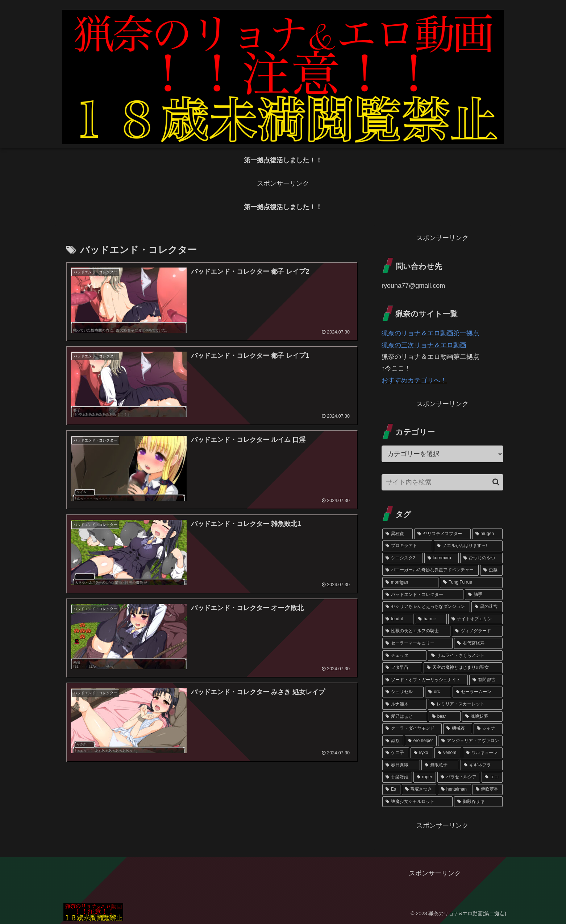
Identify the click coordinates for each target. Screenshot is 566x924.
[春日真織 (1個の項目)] (401, 765)
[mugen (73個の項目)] (487, 534)
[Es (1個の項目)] (391, 790)
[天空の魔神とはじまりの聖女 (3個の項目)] (463, 668)
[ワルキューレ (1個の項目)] (483, 753)
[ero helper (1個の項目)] (421, 741)
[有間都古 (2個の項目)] (486, 680)
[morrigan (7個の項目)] (410, 583)
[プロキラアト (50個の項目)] (407, 546)
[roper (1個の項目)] (425, 777)
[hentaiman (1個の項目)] (454, 790)
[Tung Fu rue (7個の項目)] (471, 583)
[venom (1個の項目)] (448, 753)
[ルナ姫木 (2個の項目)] (404, 704)
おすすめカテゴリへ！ (414, 380)
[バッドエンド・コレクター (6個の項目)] (423, 595)
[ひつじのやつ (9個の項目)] (481, 558)
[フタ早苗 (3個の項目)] (402, 668)
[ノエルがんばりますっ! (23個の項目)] (468, 546)
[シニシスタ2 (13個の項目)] (403, 558)
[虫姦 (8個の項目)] (491, 570)
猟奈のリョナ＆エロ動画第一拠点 (430, 333)
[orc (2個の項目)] (438, 692)
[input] (442, 482)
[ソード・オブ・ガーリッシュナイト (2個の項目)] (425, 680)
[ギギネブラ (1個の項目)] (482, 765)
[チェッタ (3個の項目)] (404, 656)
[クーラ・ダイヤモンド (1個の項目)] (412, 729)
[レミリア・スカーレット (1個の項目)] (465, 704)
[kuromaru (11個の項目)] (442, 558)
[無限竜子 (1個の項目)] (440, 765)
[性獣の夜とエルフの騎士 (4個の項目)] (416, 631)
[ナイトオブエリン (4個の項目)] (475, 619)
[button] (496, 482)
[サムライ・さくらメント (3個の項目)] (465, 656)
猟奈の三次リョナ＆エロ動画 (424, 345)
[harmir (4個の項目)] (431, 619)
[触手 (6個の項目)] (484, 595)
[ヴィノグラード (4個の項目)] (477, 631)
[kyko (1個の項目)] (422, 753)
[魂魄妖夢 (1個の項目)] (482, 717)
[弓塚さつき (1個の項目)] (419, 790)
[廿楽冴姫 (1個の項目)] (397, 777)
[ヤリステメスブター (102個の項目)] (442, 534)
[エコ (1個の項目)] (492, 777)
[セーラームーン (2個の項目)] (478, 692)
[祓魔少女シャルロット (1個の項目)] (417, 802)
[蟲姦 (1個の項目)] (393, 741)
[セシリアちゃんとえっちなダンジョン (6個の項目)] (426, 607)
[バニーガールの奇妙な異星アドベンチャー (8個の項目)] (430, 570)
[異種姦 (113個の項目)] (398, 534)
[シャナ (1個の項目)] (488, 729)
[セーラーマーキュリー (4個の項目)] (417, 643)
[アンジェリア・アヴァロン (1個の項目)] (470, 741)
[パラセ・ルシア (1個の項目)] (459, 777)
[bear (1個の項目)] (445, 717)
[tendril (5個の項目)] (398, 619)
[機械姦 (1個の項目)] (458, 729)
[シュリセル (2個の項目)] (403, 692)
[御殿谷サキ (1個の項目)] (478, 802)
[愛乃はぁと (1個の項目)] (405, 717)
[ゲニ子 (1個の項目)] (396, 753)
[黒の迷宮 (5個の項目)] (487, 607)
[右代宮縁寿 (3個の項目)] (478, 643)
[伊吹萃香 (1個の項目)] (488, 790)
